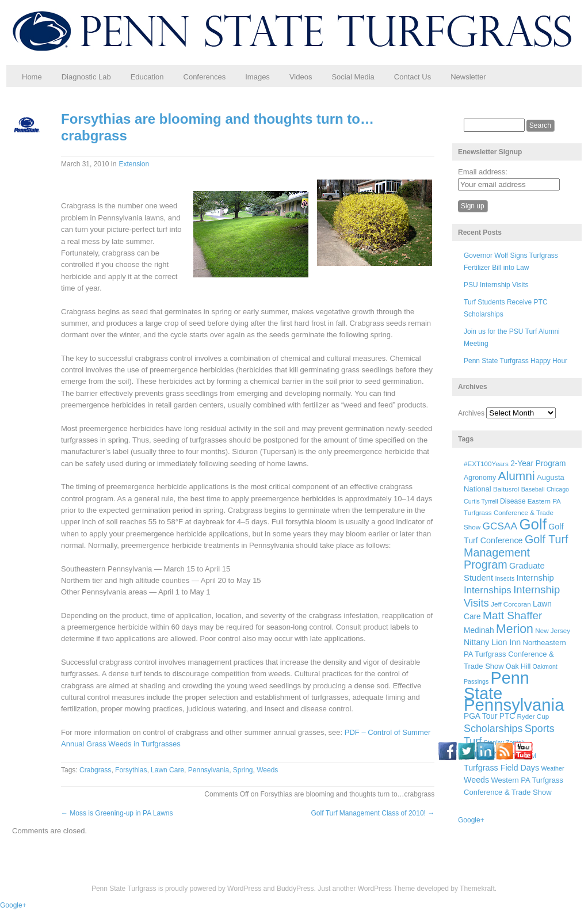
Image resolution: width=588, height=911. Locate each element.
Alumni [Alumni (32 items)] (517, 476)
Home (32, 77)
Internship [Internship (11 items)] (535, 578)
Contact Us (413, 77)
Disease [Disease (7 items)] (513, 501)
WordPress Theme (387, 889)
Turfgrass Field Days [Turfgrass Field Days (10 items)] (501, 768)
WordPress (244, 889)
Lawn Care (167, 770)
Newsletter (468, 77)
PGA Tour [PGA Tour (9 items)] (480, 716)
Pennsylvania (209, 770)
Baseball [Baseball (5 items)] (533, 489)
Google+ (471, 820)
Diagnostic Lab (86, 77)
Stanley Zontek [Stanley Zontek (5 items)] (504, 742)
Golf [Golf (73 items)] (533, 524)
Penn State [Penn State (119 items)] (497, 685)
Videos (301, 77)
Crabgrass (95, 770)
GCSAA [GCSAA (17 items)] (500, 526)
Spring (243, 770)
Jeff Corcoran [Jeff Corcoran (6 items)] (511, 604)
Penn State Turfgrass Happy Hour (516, 361)
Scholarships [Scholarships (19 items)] (493, 729)
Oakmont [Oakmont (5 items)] (545, 666)
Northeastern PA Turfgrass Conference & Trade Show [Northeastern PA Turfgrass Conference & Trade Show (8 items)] (515, 654)
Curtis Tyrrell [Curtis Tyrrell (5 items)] (481, 501)
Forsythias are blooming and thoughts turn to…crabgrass (217, 127)
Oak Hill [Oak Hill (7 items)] (518, 666)
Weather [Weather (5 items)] (552, 768)
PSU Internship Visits (496, 285)
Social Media (353, 77)
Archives (471, 413)
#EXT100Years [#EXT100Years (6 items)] (486, 464)
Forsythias (131, 770)
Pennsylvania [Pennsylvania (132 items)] (514, 705)
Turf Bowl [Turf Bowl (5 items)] (523, 756)
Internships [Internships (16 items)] (488, 590)
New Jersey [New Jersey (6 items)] (553, 630)
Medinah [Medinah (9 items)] (479, 630)
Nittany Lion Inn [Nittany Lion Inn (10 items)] (492, 642)
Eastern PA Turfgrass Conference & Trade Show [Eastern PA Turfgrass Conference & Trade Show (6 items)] (512, 514)
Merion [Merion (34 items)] (515, 629)
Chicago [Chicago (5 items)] (558, 489)
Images (257, 77)
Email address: (483, 172)
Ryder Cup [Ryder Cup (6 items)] (533, 716)
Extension (134, 164)
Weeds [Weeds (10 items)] (476, 780)
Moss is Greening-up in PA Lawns (117, 813)
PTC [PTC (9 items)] (507, 716)
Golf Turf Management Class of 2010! (373, 813)
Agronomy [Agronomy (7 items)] (480, 478)
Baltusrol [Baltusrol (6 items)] (506, 489)
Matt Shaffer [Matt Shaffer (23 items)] (512, 615)
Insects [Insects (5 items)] (505, 578)
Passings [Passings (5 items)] (476, 681)
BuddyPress (295, 889)
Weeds (267, 770)
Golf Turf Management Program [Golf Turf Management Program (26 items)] (516, 552)
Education (147, 77)
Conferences (205, 77)
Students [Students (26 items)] (486, 754)
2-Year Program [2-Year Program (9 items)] (538, 464)
